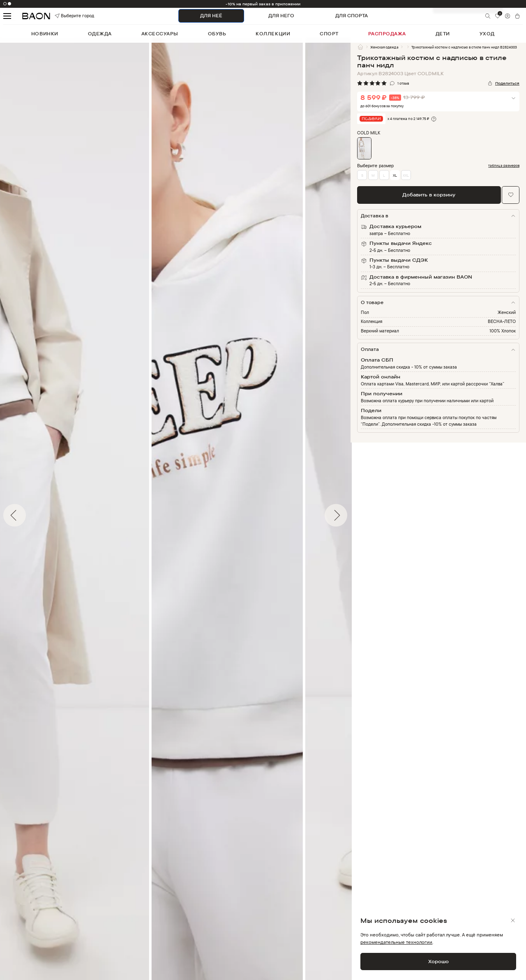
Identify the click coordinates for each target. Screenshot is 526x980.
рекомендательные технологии (396, 942)
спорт (329, 34)
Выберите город (65, 16)
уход (487, 34)
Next (357, 515)
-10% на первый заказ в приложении (263, 4)
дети (443, 34)
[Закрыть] (513, 920)
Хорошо (438, 961)
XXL (406, 175)
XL (395, 175)
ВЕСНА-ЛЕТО (502, 321)
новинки (45, 34)
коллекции (273, 34)
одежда (100, 34)
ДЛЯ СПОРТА (352, 16)
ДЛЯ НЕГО (281, 16)
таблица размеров (504, 166)
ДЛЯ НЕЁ (211, 16)
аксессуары (160, 34)
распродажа (387, 34)
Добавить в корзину (429, 195)
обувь (217, 34)
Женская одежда (384, 47)
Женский (507, 312)
